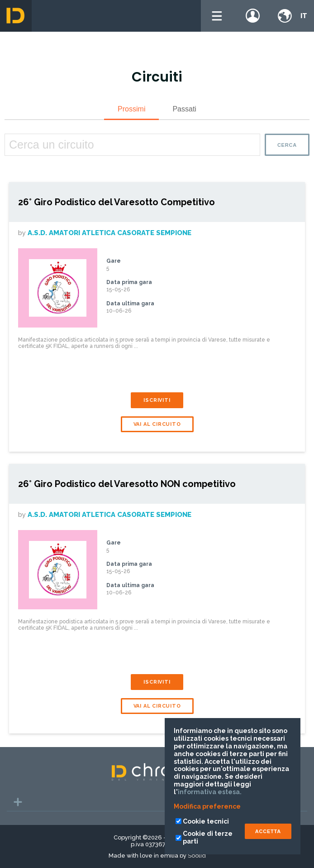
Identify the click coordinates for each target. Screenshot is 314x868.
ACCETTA (268, 831)
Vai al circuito (157, 424)
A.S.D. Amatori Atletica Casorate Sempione (109, 233)
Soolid (197, 856)
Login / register (253, 16)
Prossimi (131, 109)
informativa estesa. (210, 792)
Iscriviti (157, 400)
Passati (184, 109)
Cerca (287, 145)
